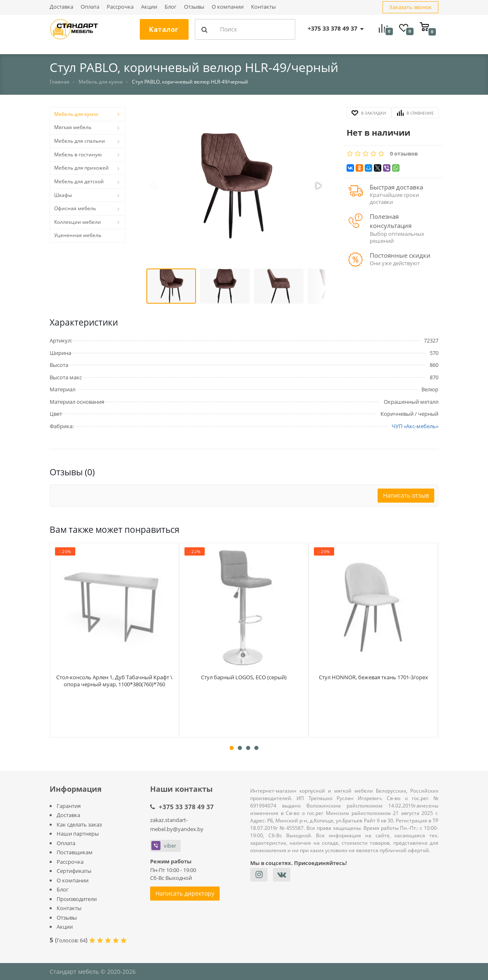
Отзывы (194, 7)
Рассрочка (120, 7)
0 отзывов (404, 154)
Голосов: (71, 940)
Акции (149, 7)
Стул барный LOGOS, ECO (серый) (244, 676)
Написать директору (185, 893)
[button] (236, 187)
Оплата (90, 7)
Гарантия (69, 806)
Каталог (164, 29)
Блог (171, 7)
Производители (77, 899)
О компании (228, 7)
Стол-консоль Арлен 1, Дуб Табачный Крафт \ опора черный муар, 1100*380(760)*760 (115, 684)
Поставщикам (75, 852)
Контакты (263, 7)
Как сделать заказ (79, 824)
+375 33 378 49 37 (186, 807)
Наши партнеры (78, 834)
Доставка (61, 7)
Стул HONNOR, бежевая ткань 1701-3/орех (373, 680)
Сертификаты (74, 871)
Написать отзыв (406, 495)
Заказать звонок (410, 7)
